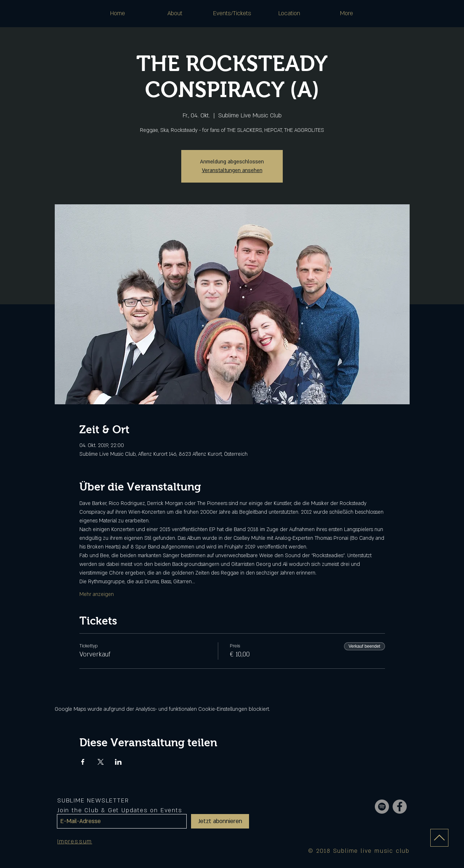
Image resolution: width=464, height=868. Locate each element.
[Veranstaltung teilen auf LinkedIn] (118, 762)
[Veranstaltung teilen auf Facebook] (83, 762)
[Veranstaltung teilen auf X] (101, 762)
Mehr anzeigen (97, 594)
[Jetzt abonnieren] (220, 821)
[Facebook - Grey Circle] (400, 807)
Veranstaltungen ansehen (232, 170)
